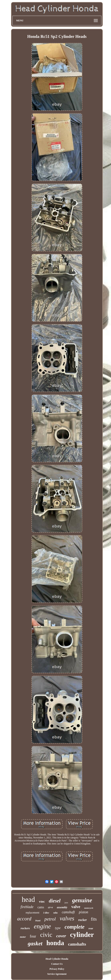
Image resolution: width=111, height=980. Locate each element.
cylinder (82, 935)
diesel (55, 901)
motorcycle (89, 908)
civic (46, 935)
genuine (82, 900)
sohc (56, 913)
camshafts (77, 944)
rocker (83, 920)
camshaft (68, 912)
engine (42, 926)
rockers (25, 928)
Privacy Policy (57, 969)
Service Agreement (57, 974)
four (33, 936)
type (58, 928)
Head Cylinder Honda (57, 959)
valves (67, 918)
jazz (66, 902)
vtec (42, 902)
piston (84, 912)
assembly (62, 907)
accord (24, 919)
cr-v (50, 907)
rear (91, 928)
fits (94, 919)
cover (61, 936)
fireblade (27, 907)
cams (41, 907)
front (38, 921)
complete (74, 927)
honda (55, 943)
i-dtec (46, 913)
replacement (32, 913)
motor (23, 937)
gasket (35, 943)
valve (76, 907)
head (28, 900)
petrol (50, 919)
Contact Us (57, 964)
